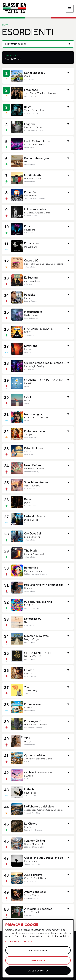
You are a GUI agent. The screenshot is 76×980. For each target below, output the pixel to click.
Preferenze (38, 960)
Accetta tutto (38, 971)
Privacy (28, 941)
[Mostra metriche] (68, 243)
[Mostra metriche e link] (68, 73)
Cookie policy (13, 941)
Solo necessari (38, 950)
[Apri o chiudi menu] (70, 9)
